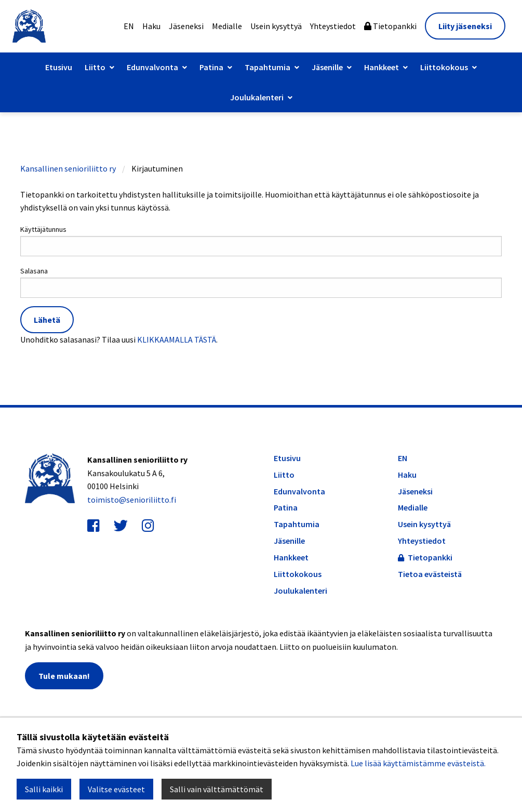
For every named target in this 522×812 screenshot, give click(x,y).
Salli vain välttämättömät (217, 789)
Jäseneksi (186, 26)
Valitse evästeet (116, 789)
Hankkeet (382, 67)
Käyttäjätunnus (261, 240)
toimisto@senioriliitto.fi (132, 500)
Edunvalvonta (152, 67)
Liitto (95, 67)
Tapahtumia (267, 67)
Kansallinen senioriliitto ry (68, 168)
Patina (211, 67)
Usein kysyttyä (276, 26)
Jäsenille (327, 67)
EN (129, 26)
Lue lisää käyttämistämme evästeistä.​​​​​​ (418, 763)
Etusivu (59, 67)
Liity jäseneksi (465, 26)
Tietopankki (390, 26)
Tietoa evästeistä (430, 574)
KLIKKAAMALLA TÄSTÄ (177, 339)
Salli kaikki (44, 789)
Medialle (227, 26)
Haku (151, 26)
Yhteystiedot (333, 26)
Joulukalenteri (257, 97)
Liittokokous (444, 67)
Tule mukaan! (64, 676)
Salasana (261, 282)
